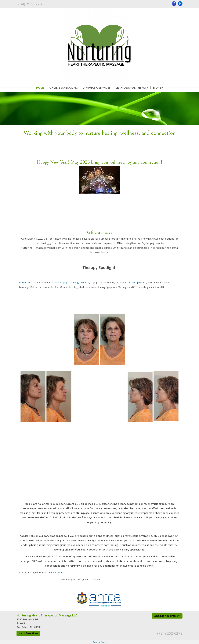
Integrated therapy (30, 282)
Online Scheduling (65, 88)
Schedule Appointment (167, 616)
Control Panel (100, 642)
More (157, 88)
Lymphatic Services (98, 88)
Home (42, 88)
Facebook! (57, 572)
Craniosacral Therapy (133, 88)
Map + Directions (28, 633)
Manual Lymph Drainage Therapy (71, 282)
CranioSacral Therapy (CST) (131, 282)
